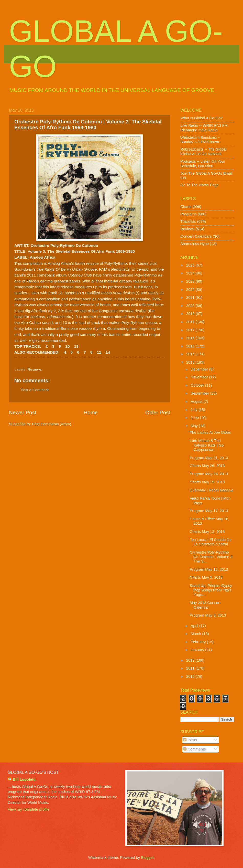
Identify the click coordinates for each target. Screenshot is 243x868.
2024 (191, 273)
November (200, 377)
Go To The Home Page (200, 185)
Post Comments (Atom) (52, 424)
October (198, 385)
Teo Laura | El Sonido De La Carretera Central (211, 542)
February (199, 642)
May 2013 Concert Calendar (205, 605)
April (195, 626)
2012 (191, 660)
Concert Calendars (196, 236)
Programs (189, 214)
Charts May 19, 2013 (207, 482)
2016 (191, 338)
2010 (191, 676)
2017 (191, 330)
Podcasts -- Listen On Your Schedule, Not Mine (203, 164)
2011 (191, 668)
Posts (190, 740)
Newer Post (23, 412)
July (194, 410)
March (196, 634)
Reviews (35, 369)
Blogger (147, 858)
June (195, 418)
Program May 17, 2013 (209, 511)
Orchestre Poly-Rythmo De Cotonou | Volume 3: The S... (212, 557)
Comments (195, 749)
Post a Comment (35, 390)
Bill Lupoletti (24, 779)
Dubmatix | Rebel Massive (212, 490)
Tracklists (188, 221)
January (198, 650)
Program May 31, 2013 (209, 458)
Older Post (158, 412)
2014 (191, 354)
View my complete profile (29, 809)
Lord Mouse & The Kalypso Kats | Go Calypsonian (207, 445)
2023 (191, 281)
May (195, 426)
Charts (186, 207)
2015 (191, 346)
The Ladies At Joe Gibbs (210, 432)
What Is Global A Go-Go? (201, 118)
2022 (191, 290)
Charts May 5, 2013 (206, 577)
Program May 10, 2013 (209, 569)
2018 (191, 322)
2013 (191, 362)
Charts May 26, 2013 (207, 466)
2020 (191, 306)
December (200, 369)
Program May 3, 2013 (208, 615)
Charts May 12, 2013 (207, 532)
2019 (191, 314)
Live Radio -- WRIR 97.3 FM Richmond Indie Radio (204, 128)
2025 (191, 265)
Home (91, 412)
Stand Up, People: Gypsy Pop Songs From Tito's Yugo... (211, 590)
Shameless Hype (195, 244)
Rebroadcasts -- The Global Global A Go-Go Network (203, 152)
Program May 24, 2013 (209, 474)
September (200, 393)
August (197, 401)
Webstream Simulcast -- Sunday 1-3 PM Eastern (200, 140)
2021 (191, 298)
